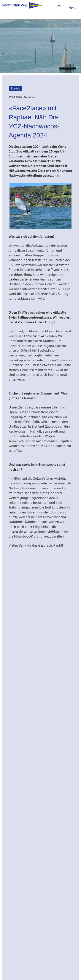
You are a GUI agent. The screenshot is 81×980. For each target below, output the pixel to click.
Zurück (15, 88)
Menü (72, 6)
